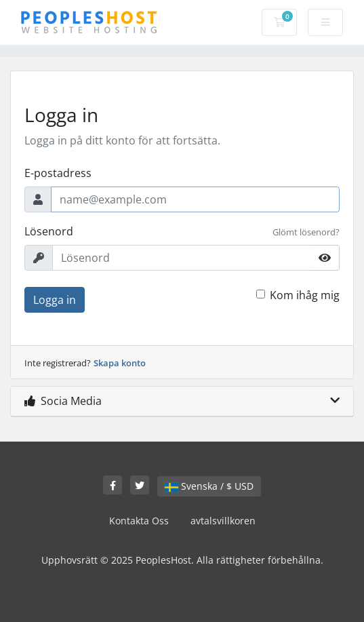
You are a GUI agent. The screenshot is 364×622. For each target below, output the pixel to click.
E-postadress (58, 173)
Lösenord (49, 231)
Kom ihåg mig (305, 295)
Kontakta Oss (139, 521)
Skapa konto (120, 363)
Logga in (55, 300)
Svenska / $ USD (209, 486)
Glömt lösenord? (306, 232)
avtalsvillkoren (223, 521)
